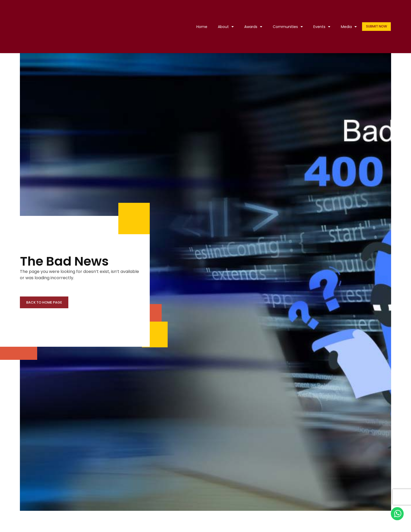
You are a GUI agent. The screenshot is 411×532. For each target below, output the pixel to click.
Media (346, 27)
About (223, 27)
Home (199, 27)
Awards (250, 27)
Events (319, 27)
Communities (285, 27)
